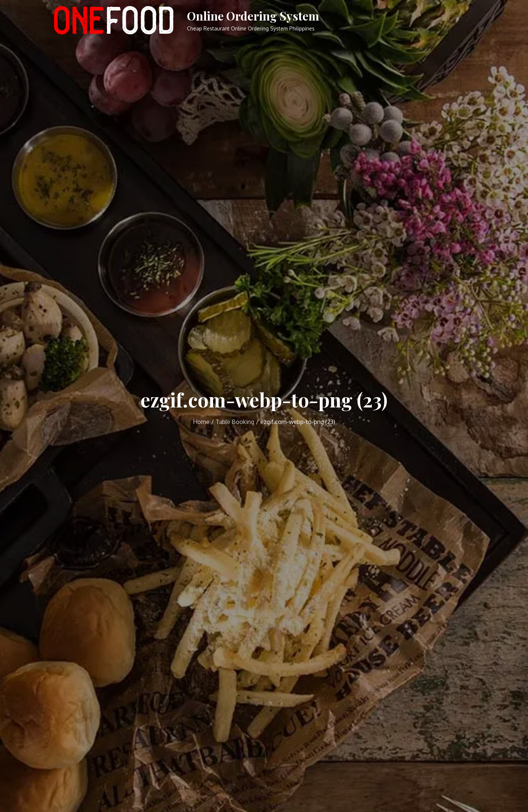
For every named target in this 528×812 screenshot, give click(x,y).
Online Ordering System (253, 16)
